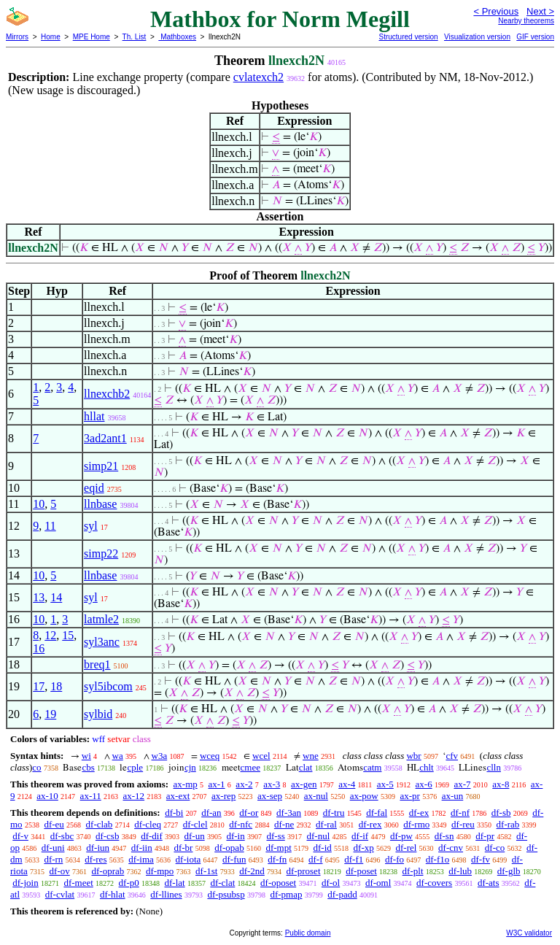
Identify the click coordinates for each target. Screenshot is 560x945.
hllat (94, 416)
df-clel (195, 824)
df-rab (508, 824)
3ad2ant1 (105, 438)
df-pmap (286, 894)
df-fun (234, 859)
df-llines (166, 894)
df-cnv (451, 848)
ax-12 (133, 796)
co (36, 767)
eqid (94, 488)
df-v (20, 836)
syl (91, 526)
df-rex (370, 824)
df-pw (401, 836)
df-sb (501, 813)
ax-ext (178, 796)
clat (306, 767)
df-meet (78, 883)
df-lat (174, 883)
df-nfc (241, 824)
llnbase (100, 504)
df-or (249, 813)
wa (118, 756)
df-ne (284, 824)
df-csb (108, 836)
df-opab (229, 848)
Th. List (135, 37)
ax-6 (424, 784)
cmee (250, 767)
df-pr (485, 836)
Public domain (308, 933)
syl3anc (102, 642)
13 (39, 597)
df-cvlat (60, 894)
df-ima (141, 859)
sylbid (98, 714)
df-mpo (160, 871)
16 (39, 648)
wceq (210, 756)
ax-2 (244, 784)
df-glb (509, 871)
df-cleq (148, 824)
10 (39, 504)
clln (494, 767)
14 (56, 597)
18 (56, 686)
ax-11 (91, 796)
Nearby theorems (526, 21)
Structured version (408, 37)
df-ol (331, 883)
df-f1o (438, 859)
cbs (88, 767)
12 (50, 635)
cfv (452, 756)
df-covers (434, 883)
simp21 (101, 466)
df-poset (361, 871)
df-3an (289, 813)
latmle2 (101, 619)
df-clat (222, 883)
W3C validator (529, 933)
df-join (25, 883)
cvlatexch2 (258, 77)
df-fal (377, 813)
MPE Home (92, 37)
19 (50, 714)
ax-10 (47, 796)
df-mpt (278, 848)
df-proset (304, 871)
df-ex (419, 813)
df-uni (53, 848)
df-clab (100, 824)
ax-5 (385, 784)
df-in (235, 836)
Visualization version (477, 37)
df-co (495, 848)
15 (68, 635)
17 (39, 686)
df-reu (463, 824)
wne (311, 756)
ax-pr (409, 796)
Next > (540, 11)
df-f (316, 859)
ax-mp (186, 784)
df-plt (413, 871)
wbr (413, 756)
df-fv (481, 859)
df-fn (277, 859)
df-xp (364, 848)
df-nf (460, 813)
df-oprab (108, 871)
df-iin (142, 848)
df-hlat (113, 894)
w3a (160, 756)
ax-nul (316, 796)
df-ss (275, 836)
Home (51, 37)
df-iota (188, 859)
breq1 (97, 664)
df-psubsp (226, 894)
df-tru (334, 813)
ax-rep (223, 796)
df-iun (98, 848)
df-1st (206, 871)
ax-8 (501, 784)
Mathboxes (177, 37)
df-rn (53, 859)
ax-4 (347, 784)
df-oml (378, 883)
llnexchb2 (107, 394)
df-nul (319, 836)
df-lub (460, 871)
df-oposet (278, 883)
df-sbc (62, 836)
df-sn (444, 836)
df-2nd (252, 871)
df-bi (174, 813)
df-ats (489, 883)
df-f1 (354, 859)
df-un (195, 836)
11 (50, 526)
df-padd (342, 894)
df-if (360, 836)
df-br (183, 848)
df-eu (54, 824)
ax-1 (217, 784)
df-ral (326, 824)
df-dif (152, 836)
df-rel (406, 848)
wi (86, 756)
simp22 (101, 553)
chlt (427, 767)
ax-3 (272, 784)
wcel (261, 756)
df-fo (394, 859)
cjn (190, 767)
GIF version (535, 37)
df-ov (60, 871)
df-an (211, 813)
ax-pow (364, 796)
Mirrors (17, 37)
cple (135, 767)
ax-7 (462, 784)
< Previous (496, 11)
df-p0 (129, 883)
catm (372, 767)
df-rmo (416, 824)
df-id (323, 848)
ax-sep (270, 796)
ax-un (453, 796)
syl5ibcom (108, 686)
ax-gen (304, 784)
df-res (96, 859)
